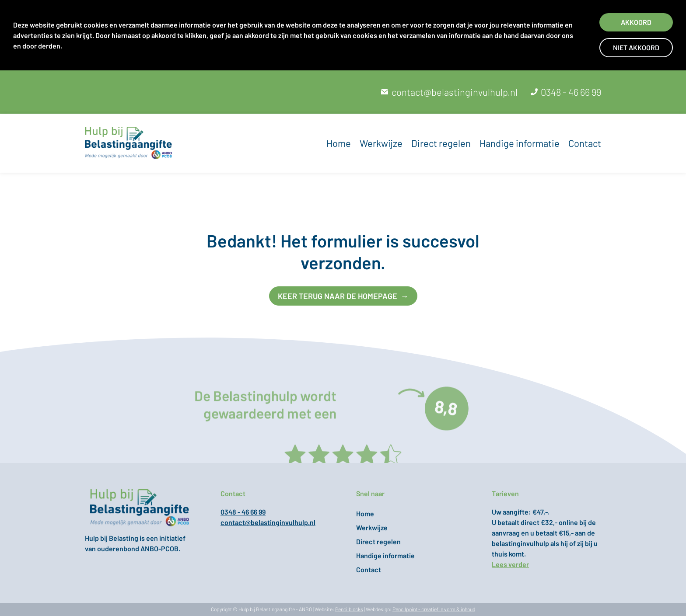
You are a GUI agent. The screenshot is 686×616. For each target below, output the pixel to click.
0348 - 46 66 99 (571, 92)
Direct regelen (441, 143)
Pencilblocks (349, 609)
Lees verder (510, 564)
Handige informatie (520, 143)
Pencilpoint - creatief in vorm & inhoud (434, 609)
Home (339, 143)
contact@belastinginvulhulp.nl (455, 92)
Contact (585, 143)
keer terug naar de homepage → (343, 296)
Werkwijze (381, 143)
